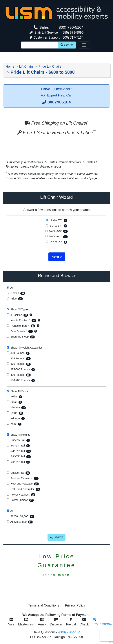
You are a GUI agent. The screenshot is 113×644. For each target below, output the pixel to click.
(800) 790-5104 (70, 27)
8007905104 (59, 102)
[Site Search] (40, 45)
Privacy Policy (75, 605)
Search (67, 45)
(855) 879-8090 (72, 33)
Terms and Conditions (43, 605)
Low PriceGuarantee (57, 565)
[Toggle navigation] (84, 45)
